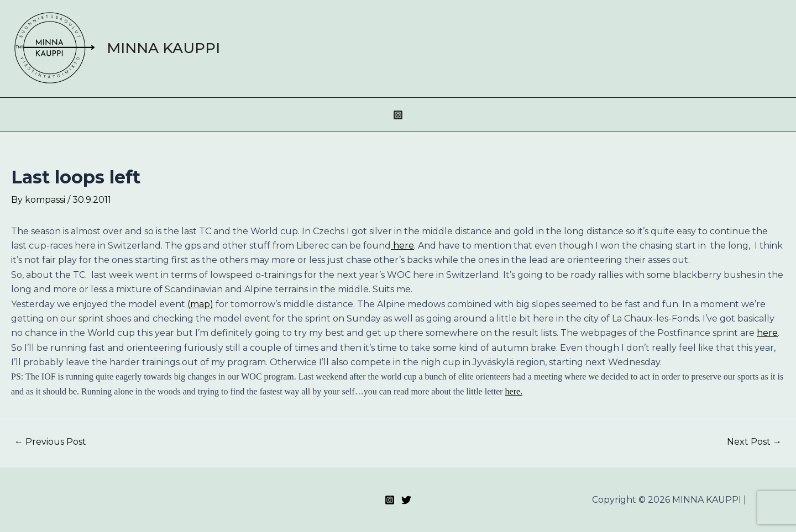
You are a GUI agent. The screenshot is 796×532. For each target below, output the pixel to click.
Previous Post (50, 442)
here (402, 246)
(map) (200, 304)
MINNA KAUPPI (163, 48)
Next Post (754, 442)
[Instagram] (398, 115)
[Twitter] (406, 500)
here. (514, 391)
